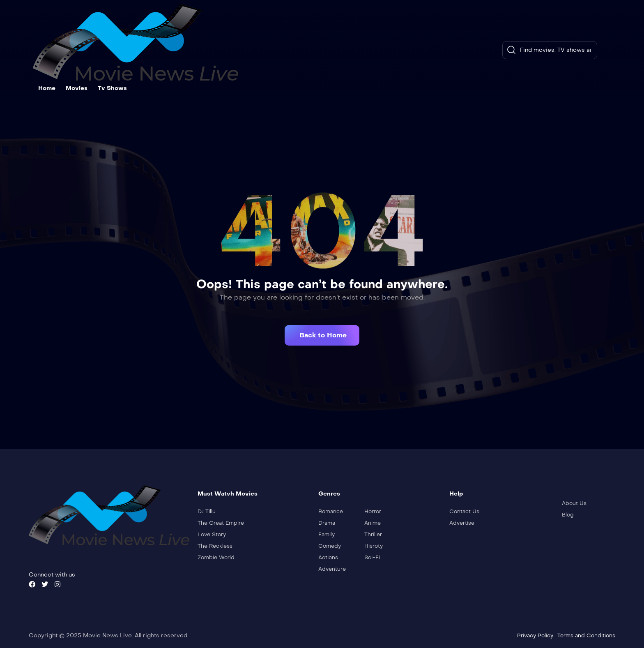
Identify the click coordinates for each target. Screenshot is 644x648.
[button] (322, 335)
